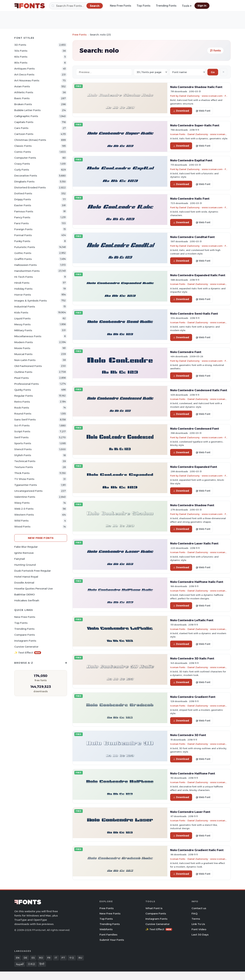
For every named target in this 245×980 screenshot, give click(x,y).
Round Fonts (23, 414)
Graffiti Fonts (23, 259)
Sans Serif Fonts (25, 420)
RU (80, 958)
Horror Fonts (23, 295)
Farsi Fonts (22, 223)
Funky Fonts (22, 241)
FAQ (194, 913)
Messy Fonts (22, 324)
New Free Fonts (121, 6)
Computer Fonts (25, 158)
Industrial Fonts (25, 307)
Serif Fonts (21, 437)
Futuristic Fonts (25, 247)
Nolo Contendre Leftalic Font (192, 620)
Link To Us (198, 924)
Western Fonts (24, 515)
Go (213, 72)
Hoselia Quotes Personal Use (34, 589)
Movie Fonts (22, 348)
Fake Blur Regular (26, 547)
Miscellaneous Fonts (28, 336)
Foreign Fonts (23, 229)
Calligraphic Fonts (26, 116)
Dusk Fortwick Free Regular (33, 571)
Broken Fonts (23, 104)
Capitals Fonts (24, 122)
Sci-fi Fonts (22, 425)
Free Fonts (80, 35)
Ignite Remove (24, 553)
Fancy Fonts (22, 217)
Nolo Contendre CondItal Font (192, 237)
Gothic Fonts (23, 253)
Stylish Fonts (23, 455)
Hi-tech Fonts (24, 277)
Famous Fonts (24, 211)
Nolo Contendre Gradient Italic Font (197, 850)
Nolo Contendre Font (186, 352)
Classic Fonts (23, 146)
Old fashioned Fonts (28, 366)
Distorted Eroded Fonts (30, 187)
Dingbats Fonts (24, 182)
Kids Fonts (21, 312)
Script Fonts (22, 431)
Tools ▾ (187, 6)
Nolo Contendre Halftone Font (193, 773)
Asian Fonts (22, 86)
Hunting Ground (25, 565)
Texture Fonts (24, 467)
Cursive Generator (26, 647)
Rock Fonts (22, 408)
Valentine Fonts (25, 497)
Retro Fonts (22, 402)
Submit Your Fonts (112, 940)
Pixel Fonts (22, 378)
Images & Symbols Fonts (31, 301)
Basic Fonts (22, 98)
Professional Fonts (27, 384)
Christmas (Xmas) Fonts (30, 140)
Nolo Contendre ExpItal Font (191, 160)
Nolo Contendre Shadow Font (192, 505)
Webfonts (106, 929)
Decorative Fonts (26, 176)
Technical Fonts (25, 461)
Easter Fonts (23, 205)
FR (49, 958)
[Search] (76, 6)
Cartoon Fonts (24, 134)
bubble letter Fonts (27, 110)
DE (26, 958)
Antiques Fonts (24, 69)
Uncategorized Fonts (28, 491)
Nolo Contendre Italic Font (190, 199)
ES (33, 958)
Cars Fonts (21, 128)
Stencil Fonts (23, 449)
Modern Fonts (24, 342)
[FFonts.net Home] (30, 6)
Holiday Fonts (23, 289)
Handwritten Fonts (27, 271)
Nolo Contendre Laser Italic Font (194, 543)
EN (18, 958)
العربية (20, 964)
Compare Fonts (25, 635)
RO (41, 958)
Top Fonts (144, 6)
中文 (72, 958)
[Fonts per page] (151, 72)
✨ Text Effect (28, 653)
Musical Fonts (23, 354)
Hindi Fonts (22, 283)
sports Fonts (23, 443)
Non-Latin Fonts (25, 360)
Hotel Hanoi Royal (26, 577)
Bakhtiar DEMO (24, 594)
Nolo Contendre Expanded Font (194, 467)
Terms (196, 919)
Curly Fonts (22, 170)
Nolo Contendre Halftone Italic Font (197, 582)
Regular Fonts (24, 396)
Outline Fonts (23, 372)
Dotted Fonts (23, 193)
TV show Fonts (24, 479)
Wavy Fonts (22, 503)
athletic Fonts (24, 92)
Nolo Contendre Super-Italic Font (195, 125)
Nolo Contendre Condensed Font (195, 429)
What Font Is (154, 908)
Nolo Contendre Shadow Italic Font (196, 87)
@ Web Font (203, 111)
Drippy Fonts (23, 199)
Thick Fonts (22, 473)
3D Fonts (20, 45)
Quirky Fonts (23, 390)
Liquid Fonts (22, 318)
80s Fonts (21, 63)
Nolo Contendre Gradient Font (193, 697)
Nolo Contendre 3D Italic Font (192, 658)
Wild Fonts (21, 521)
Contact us (199, 908)
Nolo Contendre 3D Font (188, 735)
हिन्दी (42, 964)
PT (63, 958)
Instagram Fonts (25, 641)
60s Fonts (21, 57)
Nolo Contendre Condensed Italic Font (199, 390)
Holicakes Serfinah (27, 600)
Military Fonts (23, 330)
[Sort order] (188, 72)
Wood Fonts (22, 527)
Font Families (108, 935)
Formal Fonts (23, 235)
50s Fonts (21, 51)
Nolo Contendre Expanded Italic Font (198, 275)
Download (181, 111)
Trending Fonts (166, 6)
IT (56, 958)
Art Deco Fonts (24, 74)
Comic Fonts (23, 152)
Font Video (199, 929)
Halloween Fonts (26, 265)
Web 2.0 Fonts (24, 509)
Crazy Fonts (22, 164)
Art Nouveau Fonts (27, 80)
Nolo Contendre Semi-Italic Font (194, 314)
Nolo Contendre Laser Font (190, 812)
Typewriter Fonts (26, 485)
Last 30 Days (200, 935)
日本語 (31, 964)
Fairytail (20, 559)
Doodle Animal (24, 583)
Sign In (202, 6)
